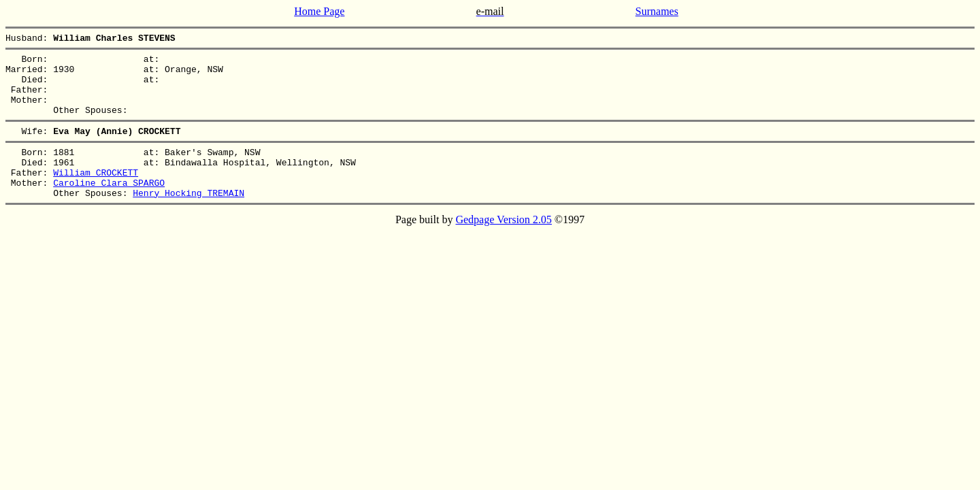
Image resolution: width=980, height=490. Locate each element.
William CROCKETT (96, 195)
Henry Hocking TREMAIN (189, 219)
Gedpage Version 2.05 (503, 246)
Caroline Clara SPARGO (109, 207)
